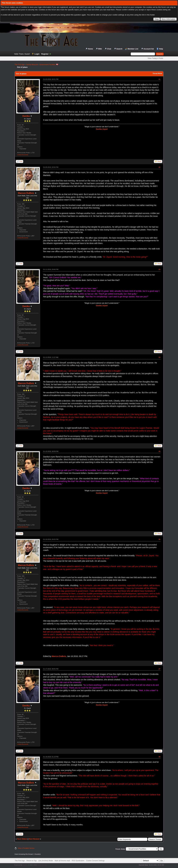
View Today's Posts (155, 58)
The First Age (20, 65)
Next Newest (34, 839)
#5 (160, 451)
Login (37, 54)
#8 (160, 757)
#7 (160, 669)
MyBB (25, 865)
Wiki (100, 49)
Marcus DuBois (26, 193)
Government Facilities (47, 65)
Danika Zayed (102, 129)
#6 (160, 539)
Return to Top (32, 861)
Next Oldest (22, 839)
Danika (26, 116)
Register (45, 54)
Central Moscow (32, 65)
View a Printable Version (26, 848)
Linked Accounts (23, 155)
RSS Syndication (78, 861)
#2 (160, 167)
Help (161, 49)
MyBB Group (42, 865)
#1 (160, 79)
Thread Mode (157, 73)
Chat (109, 49)
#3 (160, 269)
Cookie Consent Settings (95, 861)
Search (119, 49)
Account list (149, 49)
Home (90, 49)
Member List (133, 49)
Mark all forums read (62, 861)
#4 (160, 357)
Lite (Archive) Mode (46, 861)
